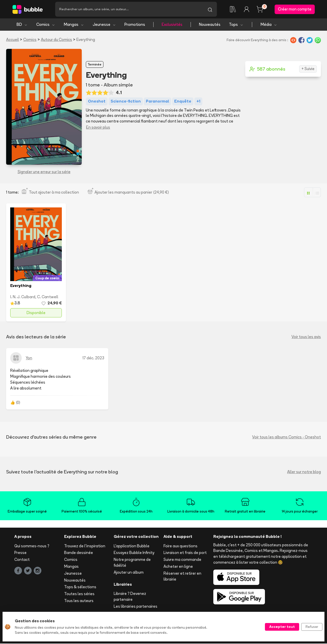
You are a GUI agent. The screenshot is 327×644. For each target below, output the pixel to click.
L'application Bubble (132, 546)
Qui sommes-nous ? (32, 546)
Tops (236, 25)
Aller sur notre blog (304, 472)
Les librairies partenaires (136, 607)
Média (269, 25)
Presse (20, 553)
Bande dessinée (79, 553)
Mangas (74, 25)
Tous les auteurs (79, 601)
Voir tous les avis (306, 337)
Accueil (13, 40)
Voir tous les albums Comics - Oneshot (287, 437)
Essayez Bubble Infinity (134, 553)
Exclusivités (172, 25)
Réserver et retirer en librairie (182, 577)
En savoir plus (98, 128)
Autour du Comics (56, 40)
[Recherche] (129, 9)
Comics (46, 25)
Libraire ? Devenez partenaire (130, 597)
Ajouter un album (129, 573)
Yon (29, 358)
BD (22, 25)
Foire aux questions (180, 546)
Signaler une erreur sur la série (44, 172)
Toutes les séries (79, 594)
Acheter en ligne (178, 567)
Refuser (312, 627)
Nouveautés (210, 25)
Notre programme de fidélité (132, 563)
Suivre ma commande (182, 560)
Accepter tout (282, 627)
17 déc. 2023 (93, 358)
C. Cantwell (48, 297)
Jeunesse (104, 25)
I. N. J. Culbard (23, 297)
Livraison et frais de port (185, 553)
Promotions (135, 25)
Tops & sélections (80, 587)
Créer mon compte (295, 9)
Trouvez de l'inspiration (85, 546)
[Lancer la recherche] (210, 9)
